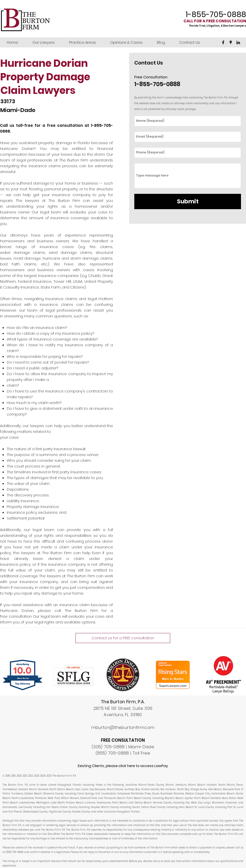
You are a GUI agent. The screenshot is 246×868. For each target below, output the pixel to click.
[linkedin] (238, 42)
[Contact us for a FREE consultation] (123, 638)
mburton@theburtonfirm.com (123, 727)
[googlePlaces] (231, 42)
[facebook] (223, 42)
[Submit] (188, 201)
